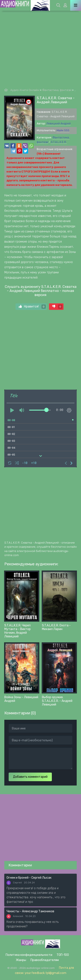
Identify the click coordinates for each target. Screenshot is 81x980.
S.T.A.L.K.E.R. (59, 142)
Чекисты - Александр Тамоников (30, 911)
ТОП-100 (63, 955)
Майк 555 (63, 130)
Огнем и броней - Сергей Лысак (29, 878)
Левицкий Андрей (59, 123)
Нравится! (32, 307)
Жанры (21, 960)
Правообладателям (45, 960)
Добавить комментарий (30, 777)
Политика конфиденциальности (29, 955)
